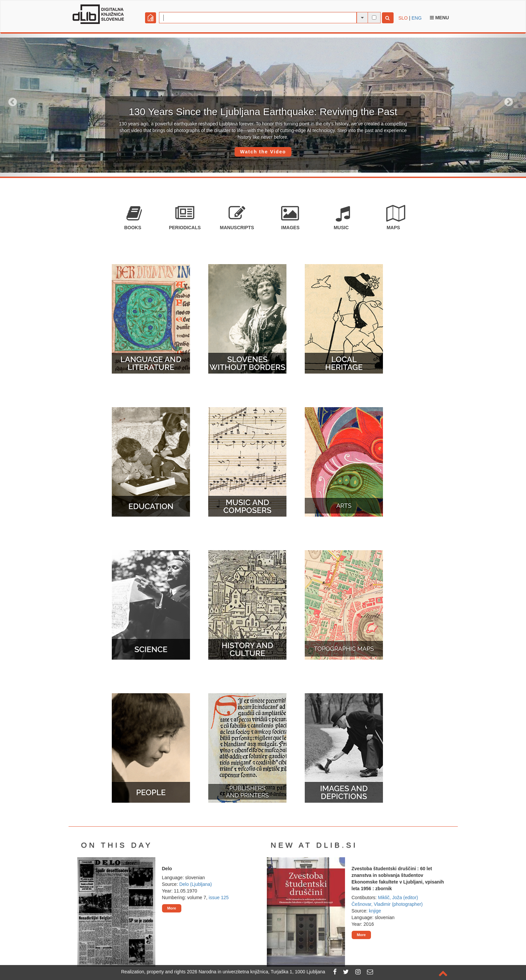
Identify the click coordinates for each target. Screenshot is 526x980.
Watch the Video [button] (263, 152)
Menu (439, 18)
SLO (403, 18)
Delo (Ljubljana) (196, 884)
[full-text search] (374, 17)
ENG (417, 18)
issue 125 (219, 898)
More (172, 908)
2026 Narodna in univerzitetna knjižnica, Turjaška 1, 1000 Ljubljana (256, 972)
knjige (375, 911)
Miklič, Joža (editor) (398, 898)
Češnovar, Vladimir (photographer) (387, 904)
